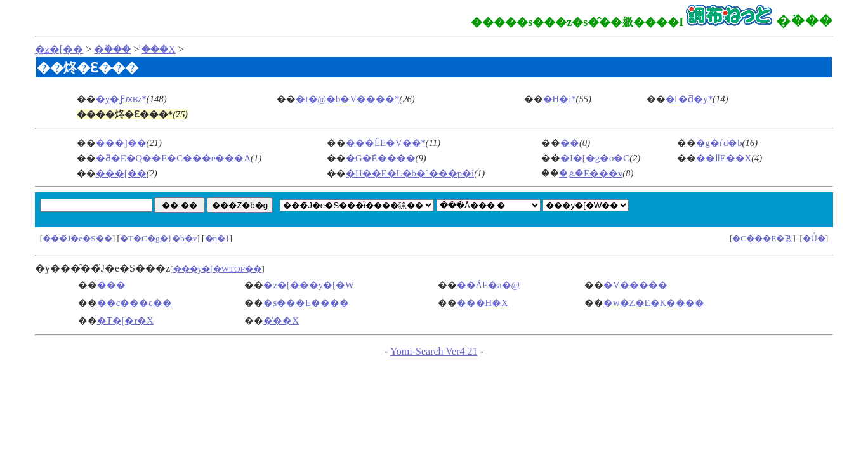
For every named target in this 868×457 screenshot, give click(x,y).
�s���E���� (306, 303)
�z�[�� (59, 49)
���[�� (121, 173)
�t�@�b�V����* (347, 99)
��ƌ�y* (689, 99)
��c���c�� (135, 303)
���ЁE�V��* (386, 143)
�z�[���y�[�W (308, 285)
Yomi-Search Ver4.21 (434, 351)
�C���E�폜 (762, 238)
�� (570, 143)
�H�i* (560, 99)
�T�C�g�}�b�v (158, 238)
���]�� (121, 143)
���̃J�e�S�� (77, 238)
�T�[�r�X (125, 321)
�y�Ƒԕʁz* (121, 99)
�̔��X (159, 49)
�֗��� (112, 49)
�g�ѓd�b (719, 143)
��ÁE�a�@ (489, 285)
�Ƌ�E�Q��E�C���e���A (173, 158)
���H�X (483, 303)
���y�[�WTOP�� (218, 269)
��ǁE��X (724, 158)
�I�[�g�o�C (595, 158)
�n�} (217, 238)
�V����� (635, 285)
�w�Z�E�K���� (654, 303)
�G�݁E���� (381, 158)
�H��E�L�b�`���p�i (410, 173)
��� (111, 285)
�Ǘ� (814, 238)
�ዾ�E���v (591, 173)
